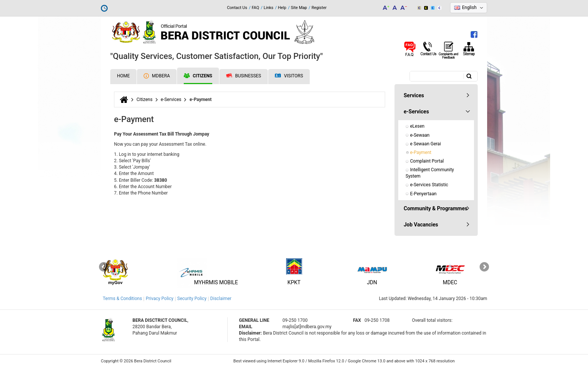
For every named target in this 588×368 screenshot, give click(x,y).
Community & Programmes (436, 208)
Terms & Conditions (122, 299)
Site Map (299, 8)
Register (319, 8)
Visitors (289, 76)
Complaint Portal (427, 161)
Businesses (244, 76)
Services (414, 95)
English (469, 8)
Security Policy (192, 299)
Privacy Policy (160, 299)
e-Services (171, 100)
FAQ (255, 8)
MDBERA (157, 76)
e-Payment (421, 152)
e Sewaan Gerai (426, 144)
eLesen (417, 126)
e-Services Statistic (429, 185)
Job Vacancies (421, 225)
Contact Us (237, 8)
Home (123, 76)
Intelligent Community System (430, 173)
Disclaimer (221, 299)
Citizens (198, 76)
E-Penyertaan (424, 194)
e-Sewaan (420, 135)
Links (268, 8)
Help (282, 8)
